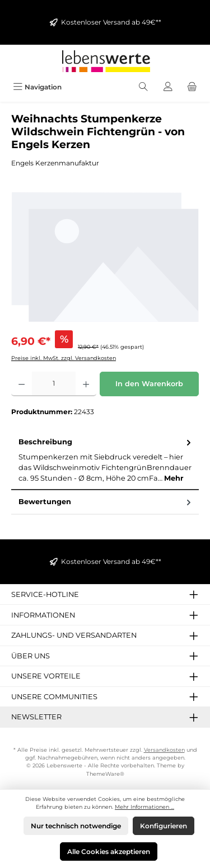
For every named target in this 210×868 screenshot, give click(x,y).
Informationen (43, 615)
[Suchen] (143, 87)
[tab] (105, 460)
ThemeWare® (105, 774)
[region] (105, 257)
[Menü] (37, 87)
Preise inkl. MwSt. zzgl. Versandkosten (64, 358)
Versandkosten (164, 750)
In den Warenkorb (149, 384)
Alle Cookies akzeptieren (109, 852)
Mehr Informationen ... (144, 807)
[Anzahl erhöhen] (86, 384)
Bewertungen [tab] (106, 502)
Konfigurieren (164, 826)
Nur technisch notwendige (76, 826)
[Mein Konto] (168, 87)
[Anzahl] (54, 384)
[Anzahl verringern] (22, 384)
